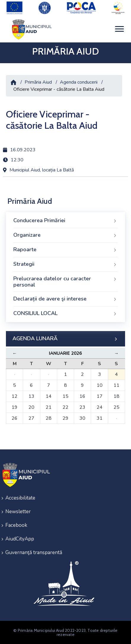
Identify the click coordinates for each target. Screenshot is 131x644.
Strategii (65, 264)
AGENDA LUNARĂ (65, 339)
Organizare (65, 235)
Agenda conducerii (79, 82)
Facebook (16, 525)
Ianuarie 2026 (65, 353)
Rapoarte (65, 250)
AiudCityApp (20, 539)
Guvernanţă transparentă (34, 552)
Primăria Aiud (38, 82)
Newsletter (18, 512)
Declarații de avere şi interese (65, 299)
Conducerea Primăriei (65, 221)
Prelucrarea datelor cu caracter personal (65, 282)
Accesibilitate (20, 498)
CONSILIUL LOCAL (65, 314)
